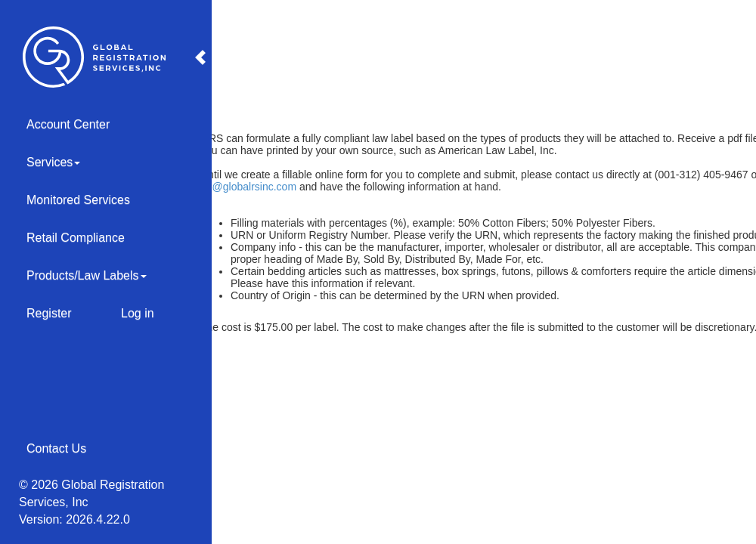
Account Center (68, 124)
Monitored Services (78, 200)
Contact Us (56, 448)
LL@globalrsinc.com (248, 187)
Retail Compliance (76, 238)
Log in (138, 313)
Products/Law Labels (87, 275)
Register (49, 313)
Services (53, 162)
